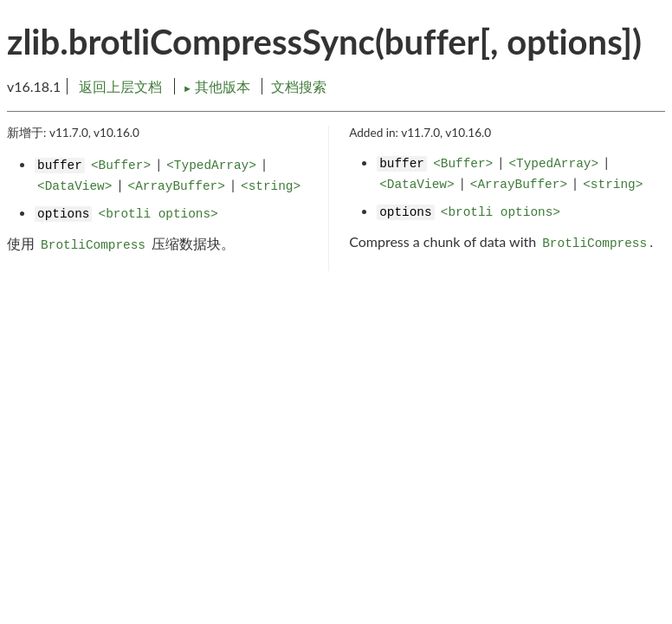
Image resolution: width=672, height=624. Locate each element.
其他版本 (218, 86)
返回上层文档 (120, 86)
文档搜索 (299, 86)
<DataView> (74, 186)
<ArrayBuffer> (177, 186)
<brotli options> (158, 214)
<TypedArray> (211, 166)
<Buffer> (121, 166)
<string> (271, 186)
